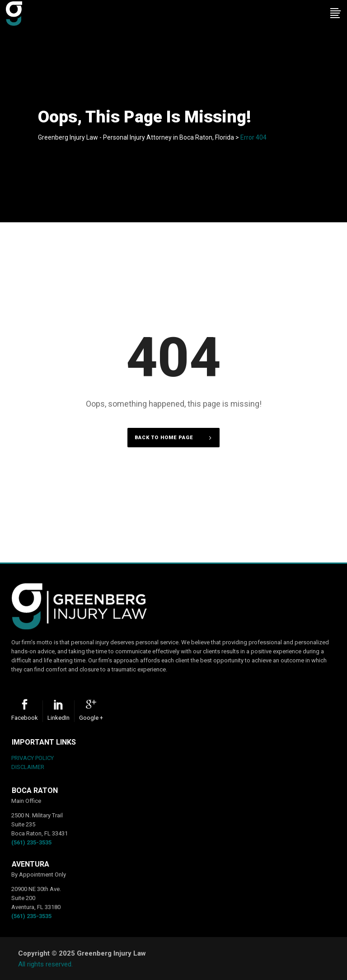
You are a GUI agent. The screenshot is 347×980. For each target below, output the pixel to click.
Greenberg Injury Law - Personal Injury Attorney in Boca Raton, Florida (136, 137)
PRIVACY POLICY (33, 758)
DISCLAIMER (28, 767)
